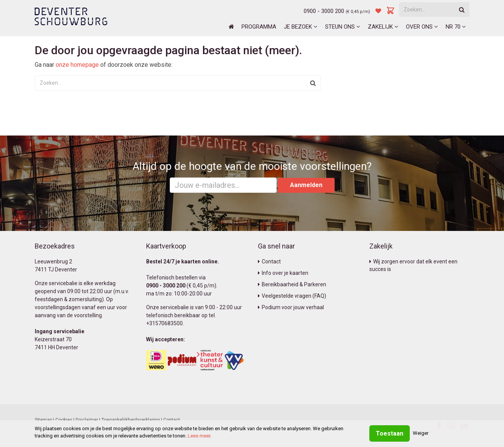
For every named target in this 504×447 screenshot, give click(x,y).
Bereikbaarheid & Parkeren (292, 284)
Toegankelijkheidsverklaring (131, 420)
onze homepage (77, 65)
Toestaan (390, 433)
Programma (259, 27)
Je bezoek (301, 27)
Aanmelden (306, 185)
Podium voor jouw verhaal (291, 307)
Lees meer (199, 436)
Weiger (421, 433)
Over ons (422, 27)
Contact (269, 261)
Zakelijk (383, 27)
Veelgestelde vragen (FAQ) (292, 296)
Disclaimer (87, 420)
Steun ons (343, 27)
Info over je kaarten (283, 273)
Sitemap (43, 420)
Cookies (64, 420)
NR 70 (456, 27)
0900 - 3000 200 (324, 11)
